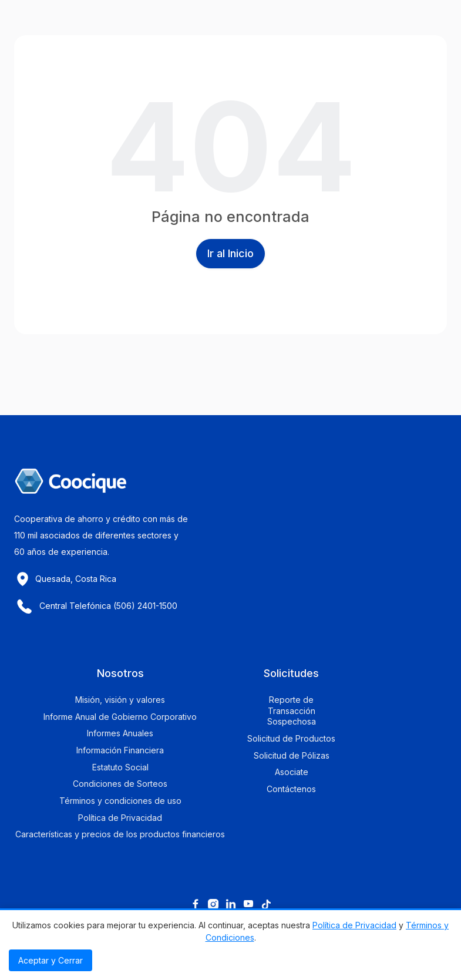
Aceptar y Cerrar (51, 960)
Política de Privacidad (354, 925)
